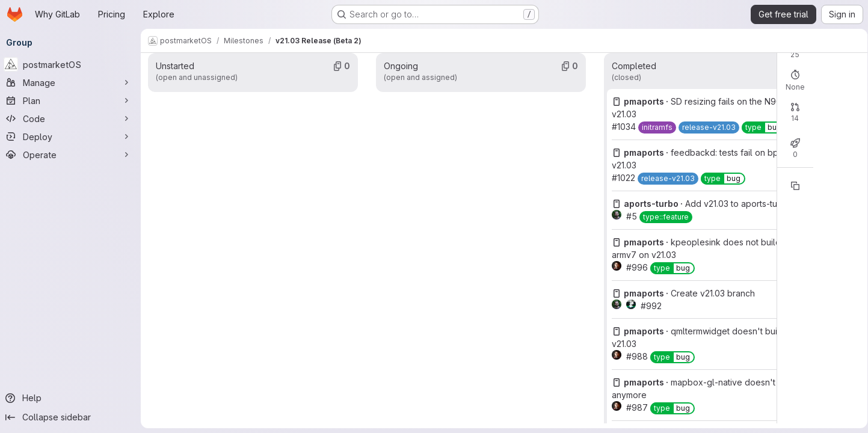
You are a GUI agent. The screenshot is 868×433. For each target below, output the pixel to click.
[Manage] (72, 82)
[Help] (72, 398)
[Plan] (72, 100)
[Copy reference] (654, 229)
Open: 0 (527, 77)
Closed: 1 (571, 158)
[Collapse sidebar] (72, 417)
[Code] (72, 118)
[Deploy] (72, 137)
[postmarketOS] (72, 64)
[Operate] (72, 155)
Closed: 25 (575, 77)
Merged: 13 (622, 158)
